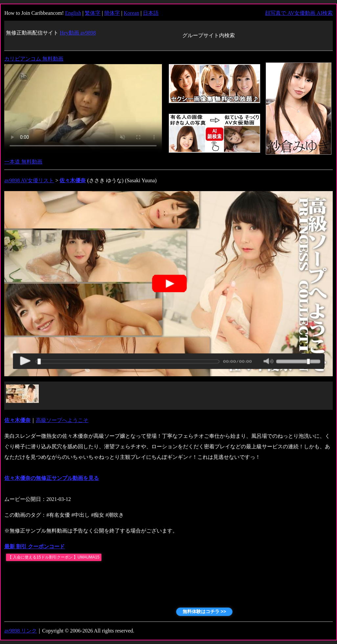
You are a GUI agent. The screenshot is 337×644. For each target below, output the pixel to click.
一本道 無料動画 (23, 162)
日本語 (151, 13)
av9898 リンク (21, 631)
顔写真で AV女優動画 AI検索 (299, 13)
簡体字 (112, 13)
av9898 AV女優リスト (29, 180)
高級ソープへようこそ (62, 420)
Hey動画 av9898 (78, 33)
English (73, 13)
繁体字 (93, 13)
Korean (132, 13)
